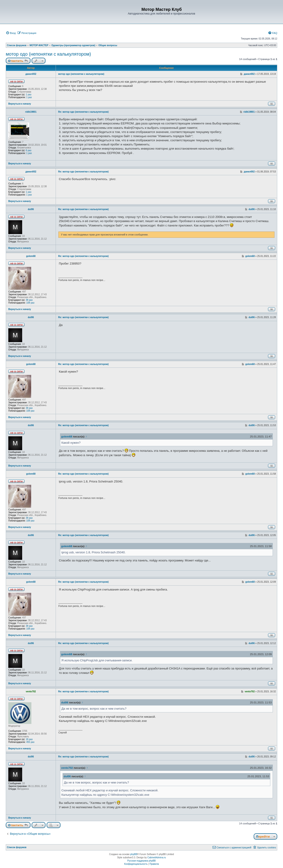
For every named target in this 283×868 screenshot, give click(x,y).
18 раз (29, 739)
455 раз (30, 742)
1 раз (29, 95)
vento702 (31, 692)
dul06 (31, 209)
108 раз (30, 303)
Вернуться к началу (20, 104)
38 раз (29, 300)
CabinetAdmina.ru (157, 857)
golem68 (31, 256)
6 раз (29, 150)
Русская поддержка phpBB (141, 861)
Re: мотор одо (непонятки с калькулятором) (83, 112)
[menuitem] (11, 33)
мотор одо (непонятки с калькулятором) (48, 54)
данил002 (31, 74)
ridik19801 (31, 112)
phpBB (134, 854)
